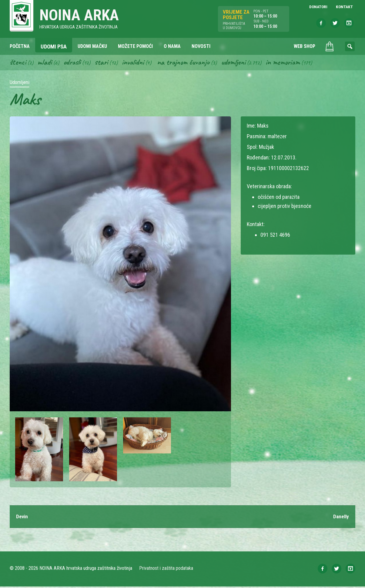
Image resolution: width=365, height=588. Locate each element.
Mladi (46, 63)
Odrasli (74, 63)
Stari (104, 63)
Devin (22, 518)
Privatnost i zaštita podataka (167, 570)
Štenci (18, 63)
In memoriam (291, 63)
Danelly (341, 518)
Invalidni (137, 63)
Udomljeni (241, 63)
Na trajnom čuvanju (189, 63)
